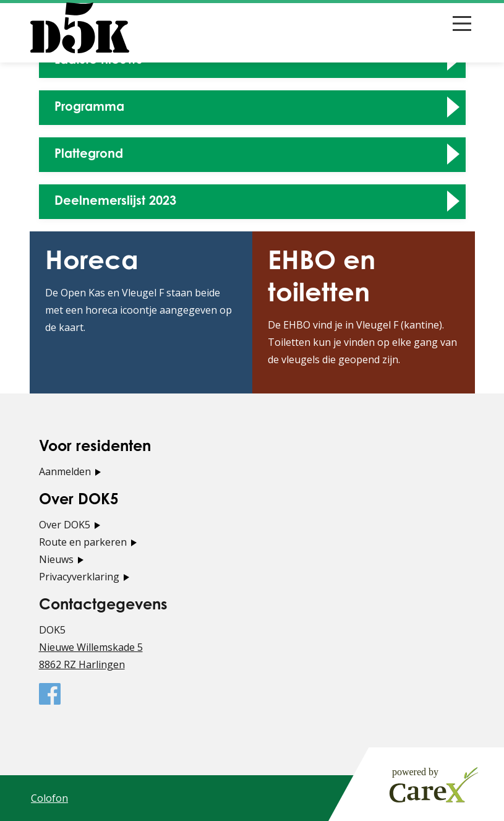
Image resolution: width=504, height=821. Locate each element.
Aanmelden (65, 471)
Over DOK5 (65, 525)
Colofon (49, 798)
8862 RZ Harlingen (82, 664)
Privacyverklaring (79, 577)
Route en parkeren (83, 542)
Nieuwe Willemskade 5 (91, 647)
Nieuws (56, 559)
